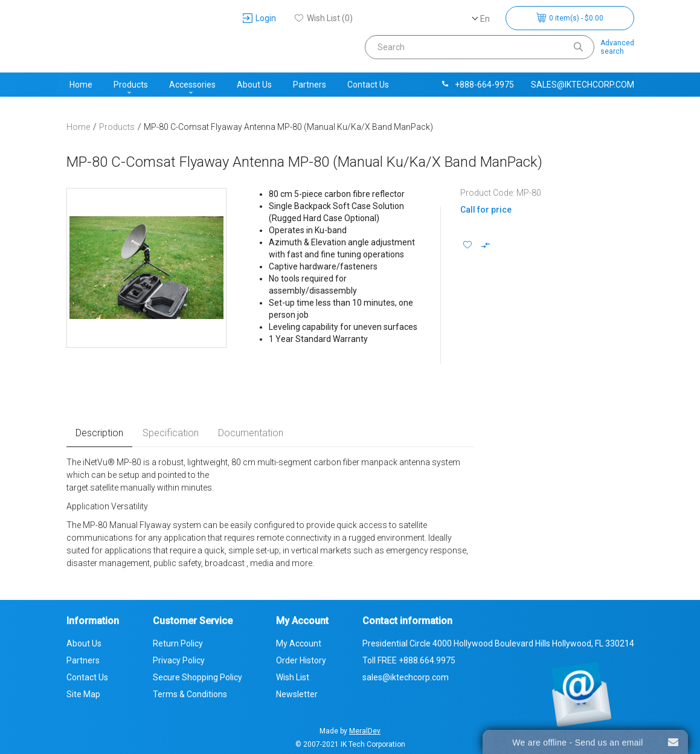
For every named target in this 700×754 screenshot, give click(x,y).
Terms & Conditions (190, 694)
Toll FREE (409, 660)
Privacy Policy (179, 660)
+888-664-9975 (477, 85)
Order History (301, 660)
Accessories (192, 85)
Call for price (486, 210)
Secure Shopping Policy (197, 677)
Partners (310, 85)
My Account (299, 643)
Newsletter (297, 694)
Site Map (83, 694)
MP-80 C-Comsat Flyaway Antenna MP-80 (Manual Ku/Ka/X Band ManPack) (288, 127)
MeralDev (365, 731)
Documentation (251, 433)
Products (131, 85)
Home (81, 85)
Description (99, 433)
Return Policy (178, 643)
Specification (171, 433)
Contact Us (368, 85)
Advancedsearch (617, 47)
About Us (254, 85)
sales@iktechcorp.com (583, 85)
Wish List (293, 677)
